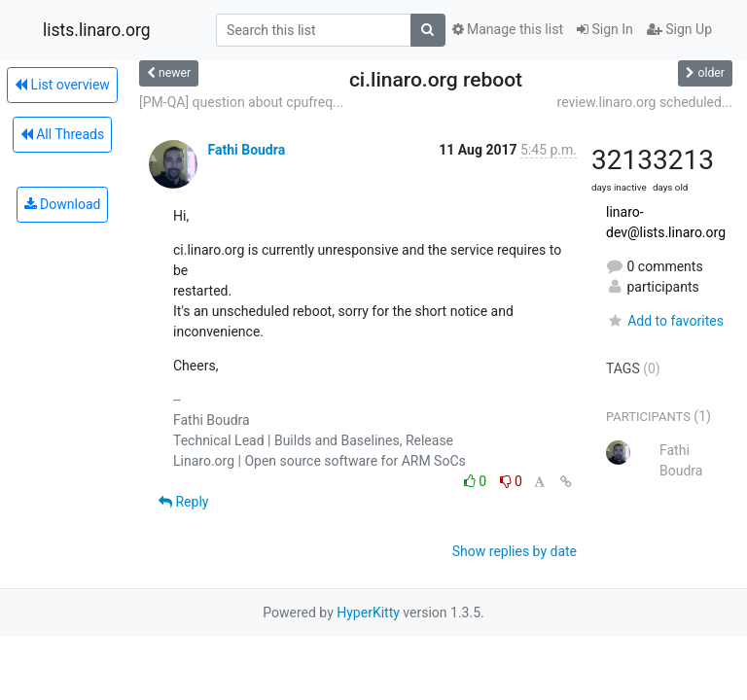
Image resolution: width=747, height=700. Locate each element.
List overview (62, 85)
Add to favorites (665, 321)
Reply (183, 502)
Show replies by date (515, 551)
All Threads (62, 134)
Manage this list (508, 29)
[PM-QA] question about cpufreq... (241, 102)
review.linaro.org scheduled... (645, 102)
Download (63, 204)
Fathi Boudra (246, 150)
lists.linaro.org (97, 30)
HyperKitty (368, 612)
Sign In (605, 29)
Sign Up (679, 29)
